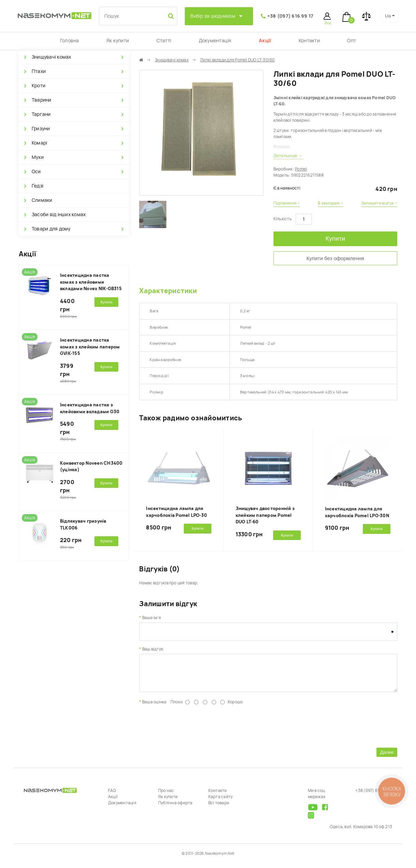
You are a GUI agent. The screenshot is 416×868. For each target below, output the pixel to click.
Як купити (118, 41)
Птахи (39, 71)
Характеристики (168, 291)
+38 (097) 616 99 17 (291, 16)
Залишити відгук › (379, 203)
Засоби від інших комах (59, 214)
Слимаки (42, 200)
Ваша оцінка (154, 707)
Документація (215, 41)
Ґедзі (38, 186)
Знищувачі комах (51, 57)
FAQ (112, 796)
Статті (164, 41)
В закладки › (330, 203)
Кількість (283, 219)
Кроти (39, 86)
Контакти (309, 41)
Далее (387, 757)
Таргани (41, 114)
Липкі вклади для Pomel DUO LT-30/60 (237, 60)
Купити (336, 239)
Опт (352, 41)
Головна (70, 41)
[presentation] (191, 730)
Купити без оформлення (335, 258)
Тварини (42, 100)
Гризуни (41, 129)
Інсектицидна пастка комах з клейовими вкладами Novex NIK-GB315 (91, 282)
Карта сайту (221, 802)
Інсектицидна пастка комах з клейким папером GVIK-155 (90, 347)
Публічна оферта (175, 808)
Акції (265, 41)
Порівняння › (287, 203)
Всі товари (219, 808)
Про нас (166, 796)
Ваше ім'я (152, 618)
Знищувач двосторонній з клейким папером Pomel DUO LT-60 (265, 515)
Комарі (39, 143)
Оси (36, 171)
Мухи (38, 157)
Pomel (301, 169)
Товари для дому (51, 229)
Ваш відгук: (153, 649)
